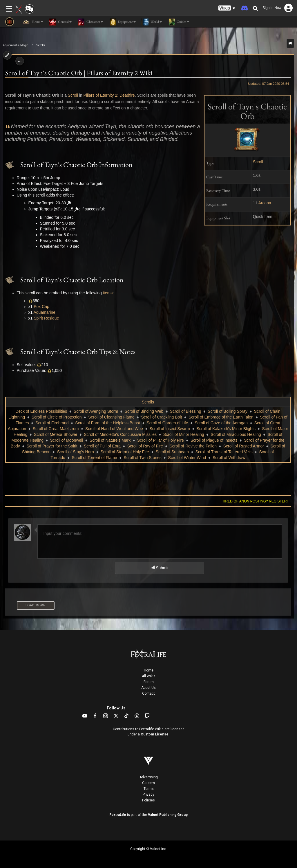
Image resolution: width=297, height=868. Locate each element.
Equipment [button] (122, 22)
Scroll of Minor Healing (184, 434)
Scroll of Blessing (185, 411)
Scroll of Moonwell (67, 440)
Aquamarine (44, 312)
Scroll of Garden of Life (167, 423)
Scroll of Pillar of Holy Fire (161, 440)
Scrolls (41, 45)
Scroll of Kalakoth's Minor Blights (226, 429)
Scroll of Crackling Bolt (161, 417)
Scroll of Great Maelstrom (56, 429)
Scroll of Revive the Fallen (193, 446)
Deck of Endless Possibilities (41, 411)
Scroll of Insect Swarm (170, 429)
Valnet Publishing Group (168, 815)
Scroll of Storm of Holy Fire (125, 452)
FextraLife (118, 815)
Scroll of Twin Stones (142, 458)
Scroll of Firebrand (52, 423)
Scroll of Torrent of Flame (95, 458)
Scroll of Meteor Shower (56, 434)
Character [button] (90, 22)
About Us (148, 688)
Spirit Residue (46, 318)
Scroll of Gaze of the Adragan (221, 423)
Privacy (148, 794)
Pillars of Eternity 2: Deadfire (109, 95)
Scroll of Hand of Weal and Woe (114, 429)
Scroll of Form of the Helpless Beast (107, 423)
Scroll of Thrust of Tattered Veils (224, 452)
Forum (149, 682)
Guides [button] (178, 22)
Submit (159, 568)
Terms (149, 789)
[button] (227, 8)
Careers (148, 783)
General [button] (60, 22)
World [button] (152, 22)
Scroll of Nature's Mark (110, 440)
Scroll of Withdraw (229, 458)
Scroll (258, 162)
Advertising (149, 777)
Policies (148, 800)
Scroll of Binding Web (144, 411)
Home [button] (33, 22)
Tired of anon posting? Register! (255, 501)
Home (149, 670)
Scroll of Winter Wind (187, 458)
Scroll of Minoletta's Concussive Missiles (120, 434)
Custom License (155, 734)
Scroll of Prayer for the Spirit (52, 446)
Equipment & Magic (16, 45)
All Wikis (149, 676)
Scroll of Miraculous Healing (236, 434)
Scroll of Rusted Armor (244, 446)
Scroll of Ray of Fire (145, 446)
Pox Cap (41, 307)
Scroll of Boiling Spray (228, 411)
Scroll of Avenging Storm (96, 411)
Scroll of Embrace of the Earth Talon (221, 417)
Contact (148, 693)
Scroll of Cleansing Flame (111, 417)
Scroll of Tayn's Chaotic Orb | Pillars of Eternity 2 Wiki (79, 73)
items (108, 293)
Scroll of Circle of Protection (57, 417)
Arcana (265, 203)
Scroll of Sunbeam (172, 452)
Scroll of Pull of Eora (102, 446)
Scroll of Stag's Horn (76, 452)
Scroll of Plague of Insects (214, 440)
